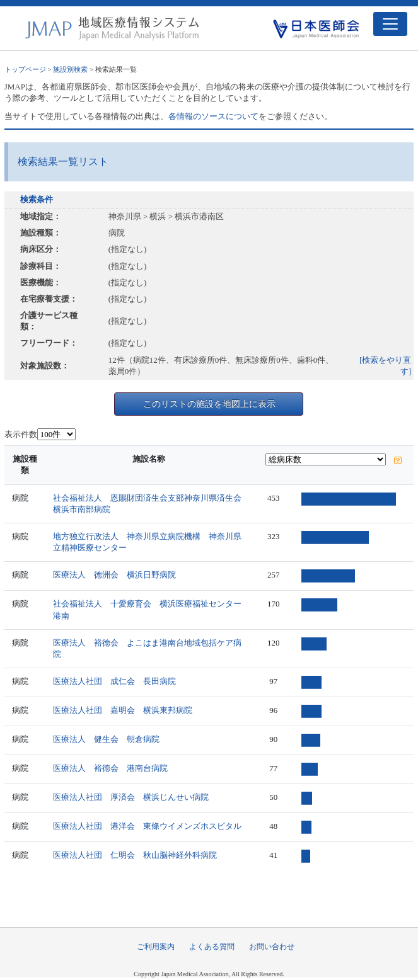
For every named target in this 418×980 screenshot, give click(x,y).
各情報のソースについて (213, 116)
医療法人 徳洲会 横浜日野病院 (114, 575)
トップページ (25, 69)
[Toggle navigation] (390, 24)
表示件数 (21, 434)
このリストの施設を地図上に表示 (209, 404)
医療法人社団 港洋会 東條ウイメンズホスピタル (147, 826)
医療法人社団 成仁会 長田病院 (114, 681)
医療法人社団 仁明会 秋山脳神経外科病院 (135, 855)
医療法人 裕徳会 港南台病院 (110, 768)
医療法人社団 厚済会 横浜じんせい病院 (131, 797)
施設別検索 (70, 69)
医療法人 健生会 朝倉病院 (106, 739)
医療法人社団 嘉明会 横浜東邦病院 (123, 710)
